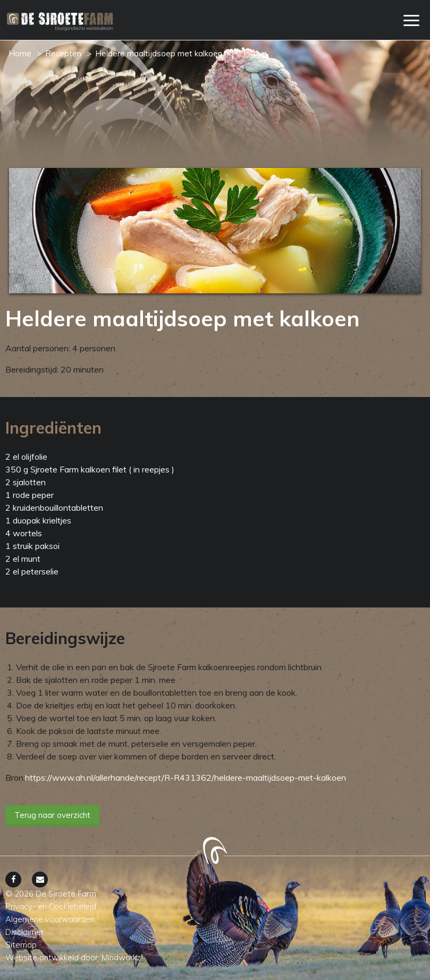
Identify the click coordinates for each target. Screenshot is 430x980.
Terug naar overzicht (52, 815)
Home (20, 53)
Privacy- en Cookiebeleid (51, 906)
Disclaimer (24, 932)
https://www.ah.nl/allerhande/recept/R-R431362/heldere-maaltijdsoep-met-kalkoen (186, 778)
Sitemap (21, 945)
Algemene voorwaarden (50, 919)
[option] (215, 231)
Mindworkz (121, 957)
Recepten (63, 53)
